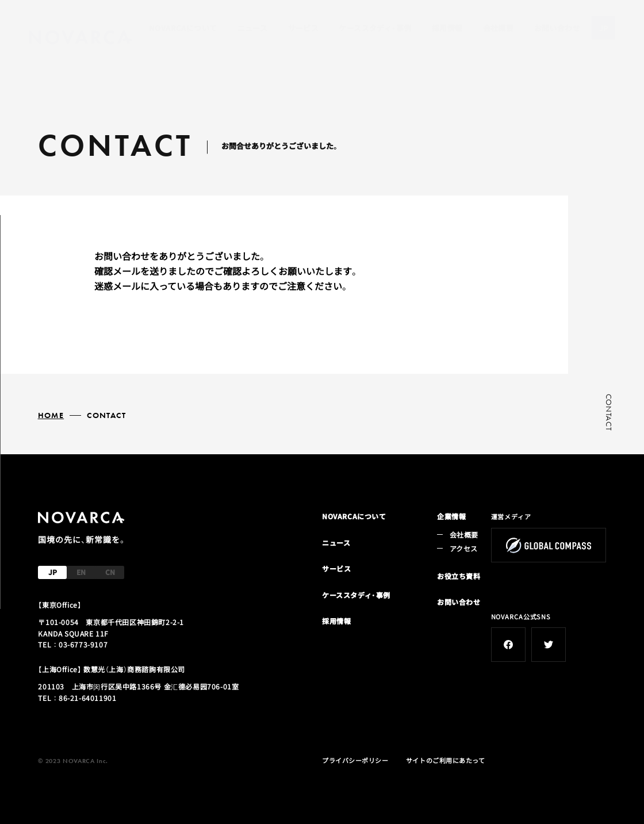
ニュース (253, 28)
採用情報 (447, 28)
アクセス (463, 548)
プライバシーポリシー (355, 760)
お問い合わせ (557, 28)
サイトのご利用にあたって (446, 760)
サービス (304, 28)
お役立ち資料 (459, 576)
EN (81, 572)
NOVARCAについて (183, 28)
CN (110, 572)
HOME (51, 415)
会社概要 (499, 28)
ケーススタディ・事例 (375, 28)
